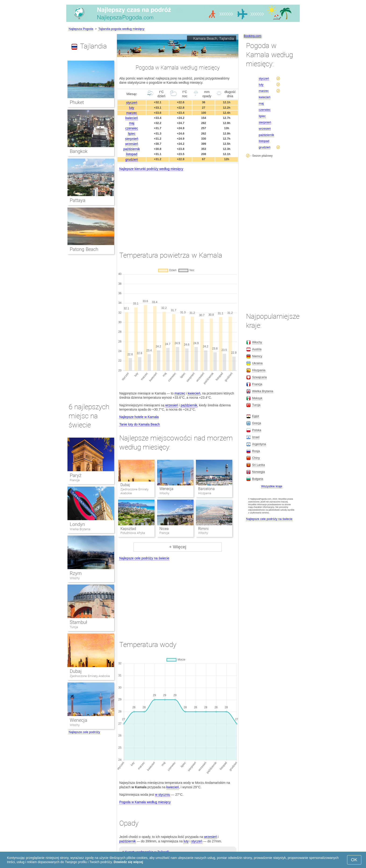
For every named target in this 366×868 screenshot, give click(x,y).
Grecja (257, 423)
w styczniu (163, 795)
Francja (75, 480)
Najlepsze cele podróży (84, 732)
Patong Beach (84, 249)
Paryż (76, 475)
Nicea (164, 529)
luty (132, 108)
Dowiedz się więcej (128, 862)
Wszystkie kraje (272, 486)
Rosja (256, 451)
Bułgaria (258, 479)
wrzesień (132, 144)
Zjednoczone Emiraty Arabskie (90, 676)
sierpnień (132, 139)
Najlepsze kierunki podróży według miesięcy (151, 169)
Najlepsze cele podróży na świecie (144, 558)
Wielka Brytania (80, 529)
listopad (132, 154)
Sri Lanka (259, 465)
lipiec (132, 134)
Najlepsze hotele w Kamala (139, 417)
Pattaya (78, 200)
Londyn (77, 524)
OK (354, 860)
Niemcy (257, 356)
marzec (132, 113)
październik (132, 149)
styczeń (132, 103)
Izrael (256, 437)
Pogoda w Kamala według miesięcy (145, 802)
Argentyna (259, 444)
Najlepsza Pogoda (81, 29)
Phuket (77, 102)
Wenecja (166, 489)
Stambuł (78, 622)
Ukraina (257, 363)
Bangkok (79, 151)
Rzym (76, 573)
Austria (257, 349)
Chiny (256, 458)
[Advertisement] (178, 207)
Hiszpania (259, 370)
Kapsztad (128, 529)
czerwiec (132, 128)
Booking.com (252, 36)
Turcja (74, 627)
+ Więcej (178, 547)
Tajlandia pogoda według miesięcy (121, 29)
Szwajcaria (259, 377)
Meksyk (257, 398)
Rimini (203, 529)
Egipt (256, 416)
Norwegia (259, 472)
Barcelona (206, 489)
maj (132, 123)
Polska (257, 430)
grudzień (132, 159)
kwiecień (132, 118)
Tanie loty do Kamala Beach (140, 424)
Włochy (75, 578)
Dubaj (125, 485)
